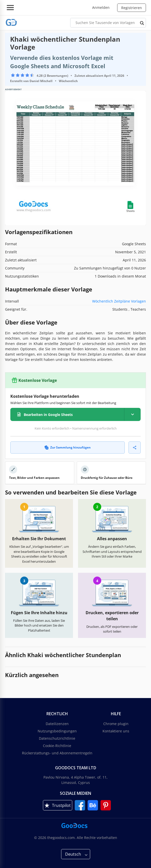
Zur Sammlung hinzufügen (68, 447)
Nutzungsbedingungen (57, 731)
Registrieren (132, 8)
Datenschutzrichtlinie (57, 738)
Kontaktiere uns (116, 731)
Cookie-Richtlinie (57, 746)
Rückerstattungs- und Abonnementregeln (57, 753)
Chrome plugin (116, 724)
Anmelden (101, 7)
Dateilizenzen (57, 724)
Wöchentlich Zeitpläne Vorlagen (119, 301)
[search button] (142, 23)
